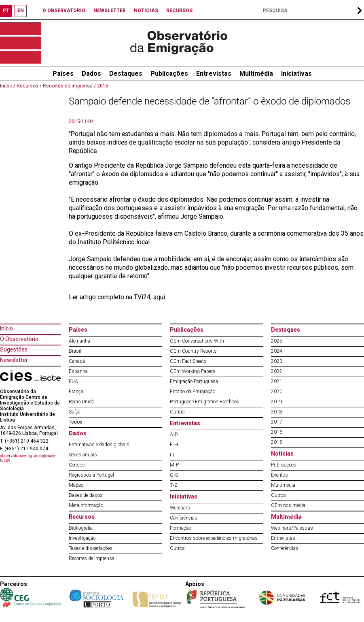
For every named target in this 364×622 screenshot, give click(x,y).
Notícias (282, 454)
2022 (277, 371)
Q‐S (174, 475)
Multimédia (256, 73)
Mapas (76, 485)
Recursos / (29, 86)
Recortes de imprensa (92, 558)
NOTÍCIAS (146, 11)
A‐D (174, 435)
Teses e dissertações (91, 548)
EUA (73, 381)
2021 (277, 381)
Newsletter (14, 360)
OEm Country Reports (193, 351)
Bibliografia (81, 528)
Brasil (75, 351)
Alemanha (79, 341)
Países (78, 330)
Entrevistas (214, 73)
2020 (277, 392)
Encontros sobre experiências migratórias (214, 538)
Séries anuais (83, 455)
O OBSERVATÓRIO (64, 11)
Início (6, 328)
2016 (277, 432)
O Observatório (19, 339)
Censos (77, 465)
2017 (277, 422)
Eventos (279, 475)
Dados (91, 73)
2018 (277, 412)
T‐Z (174, 485)
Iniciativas (296, 73)
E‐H (174, 445)
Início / (8, 86)
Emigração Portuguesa (194, 381)
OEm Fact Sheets (188, 361)
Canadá (77, 361)
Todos (76, 422)
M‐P (174, 465)
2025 (277, 341)
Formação (180, 528)
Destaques (126, 73)
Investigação (82, 538)
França (76, 392)
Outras (177, 412)
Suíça (75, 412)
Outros (177, 548)
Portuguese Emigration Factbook (204, 402)
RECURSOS (179, 11)
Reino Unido (81, 402)
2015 (102, 86)
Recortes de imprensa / (69, 86)
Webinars (180, 508)
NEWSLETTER (110, 11)
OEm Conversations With (197, 341)
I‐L (172, 455)
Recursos (82, 517)
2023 (277, 361)
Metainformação (86, 505)
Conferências (184, 518)
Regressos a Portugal (91, 475)
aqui (159, 297)
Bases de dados (86, 495)
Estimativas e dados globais (99, 445)
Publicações (169, 73)
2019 (277, 402)
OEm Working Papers (193, 371)
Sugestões (14, 349)
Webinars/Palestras (292, 528)
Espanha (78, 371)
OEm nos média (288, 505)
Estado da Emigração (193, 392)
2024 (277, 351)
